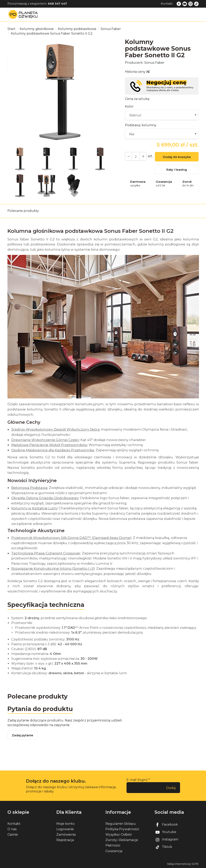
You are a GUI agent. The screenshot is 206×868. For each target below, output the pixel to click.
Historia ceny (137, 72)
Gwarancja (114, 851)
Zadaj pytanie (23, 735)
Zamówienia (66, 835)
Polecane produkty (23, 211)
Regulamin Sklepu (121, 824)
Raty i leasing (177, 170)
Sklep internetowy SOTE (183, 864)
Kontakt (167, 4)
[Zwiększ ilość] (128, 156)
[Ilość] (136, 156)
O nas (12, 829)
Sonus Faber (154, 63)
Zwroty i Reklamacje (122, 840)
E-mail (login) (137, 780)
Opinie (13, 835)
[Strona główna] (24, 14)
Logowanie (65, 829)
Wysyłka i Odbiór (119, 835)
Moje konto (65, 824)
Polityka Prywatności (122, 829)
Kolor (129, 106)
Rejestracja (65, 840)
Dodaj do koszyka (177, 157)
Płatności (113, 845)
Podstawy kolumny (141, 125)
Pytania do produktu (40, 709)
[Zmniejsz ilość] (143, 156)
